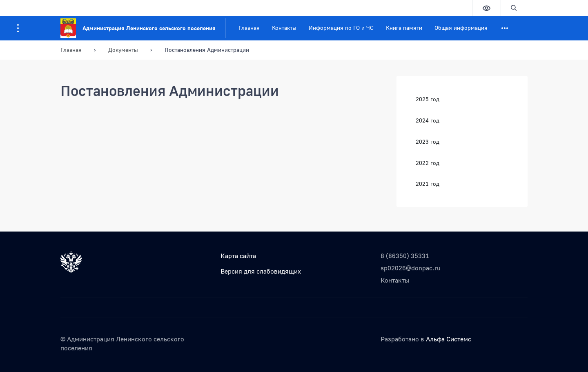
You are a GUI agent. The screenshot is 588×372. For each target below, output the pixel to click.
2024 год (428, 120)
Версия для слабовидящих (261, 271)
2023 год (428, 141)
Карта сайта (238, 256)
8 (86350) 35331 (405, 256)
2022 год (428, 163)
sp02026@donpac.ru (411, 268)
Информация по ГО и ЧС (341, 28)
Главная (249, 28)
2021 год (428, 184)
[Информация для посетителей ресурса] (18, 28)
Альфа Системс (449, 339)
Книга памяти (404, 28)
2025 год (428, 99)
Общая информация (461, 28)
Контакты (284, 28)
